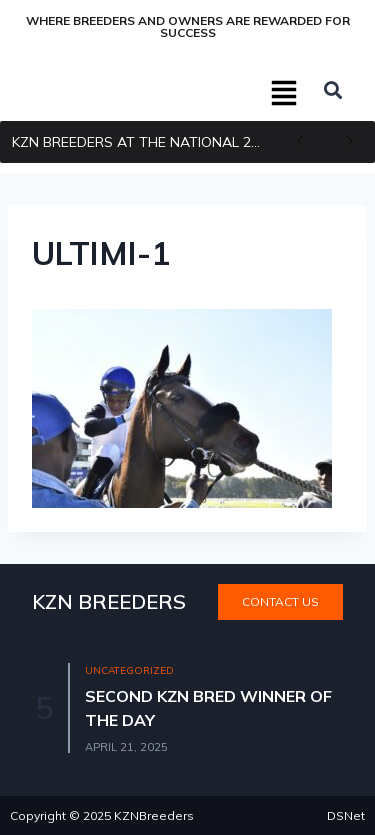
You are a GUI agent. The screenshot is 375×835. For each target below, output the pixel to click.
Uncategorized (129, 670)
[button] (285, 95)
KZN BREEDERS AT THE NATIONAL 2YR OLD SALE (143, 142)
